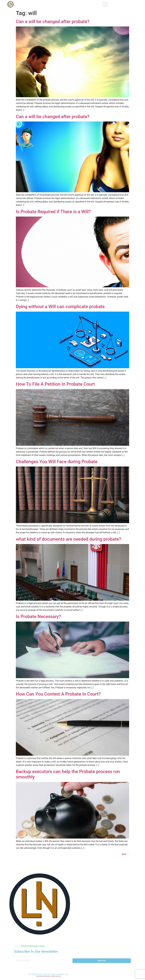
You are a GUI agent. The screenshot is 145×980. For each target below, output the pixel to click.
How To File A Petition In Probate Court (55, 384)
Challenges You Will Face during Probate (57, 462)
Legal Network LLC (59, 974)
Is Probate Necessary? (38, 616)
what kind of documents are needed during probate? (69, 539)
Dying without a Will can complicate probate (60, 307)
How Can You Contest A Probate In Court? (58, 694)
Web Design (47, 976)
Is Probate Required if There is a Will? (53, 212)
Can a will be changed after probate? (53, 22)
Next (125, 854)
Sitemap (39, 976)
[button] (105, 4)
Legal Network (56, 976)
